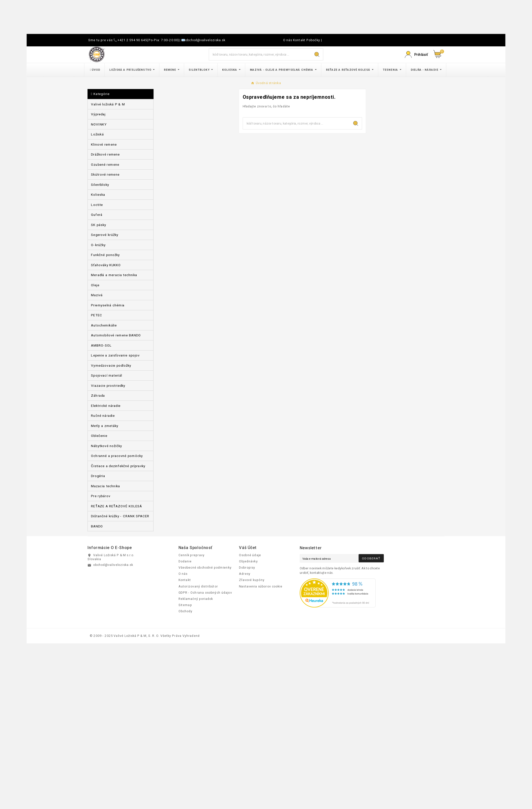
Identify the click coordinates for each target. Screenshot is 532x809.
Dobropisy (247, 567)
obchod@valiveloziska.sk (205, 40)
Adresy (245, 574)
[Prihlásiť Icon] (416, 55)
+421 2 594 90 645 (132, 40)
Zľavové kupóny (252, 580)
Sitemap (185, 605)
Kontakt (299, 40)
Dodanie (185, 561)
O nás (288, 40)
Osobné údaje (250, 555)
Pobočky (313, 40)
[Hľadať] (260, 54)
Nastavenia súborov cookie (261, 586)
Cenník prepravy (192, 555)
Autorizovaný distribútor (198, 586)
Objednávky (248, 561)
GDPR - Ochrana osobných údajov (205, 592)
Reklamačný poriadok (196, 599)
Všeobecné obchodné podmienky (205, 567)
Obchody (186, 611)
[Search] (317, 55)
